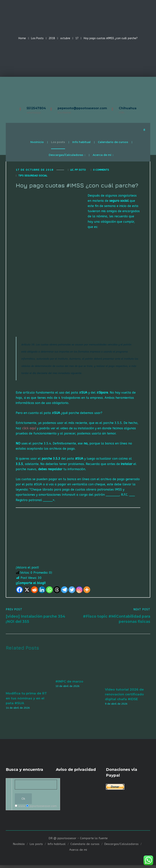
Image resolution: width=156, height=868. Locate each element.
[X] (27, 591)
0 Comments (101, 171)
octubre (65, 38)
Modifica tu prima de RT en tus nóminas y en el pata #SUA (26, 700)
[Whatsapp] (49, 591)
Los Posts (37, 38)
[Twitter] (72, 591)
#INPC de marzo (69, 683)
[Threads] (57, 591)
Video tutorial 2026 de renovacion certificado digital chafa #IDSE (124, 696)
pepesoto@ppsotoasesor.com (82, 108)
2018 (52, 38)
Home (22, 38)
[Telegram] (64, 591)
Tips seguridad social (33, 177)
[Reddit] (34, 591)
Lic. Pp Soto (78, 171)
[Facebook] (19, 591)
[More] (87, 591)
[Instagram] (79, 591)
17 (77, 38)
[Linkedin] (42, 591)
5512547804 (36, 108)
